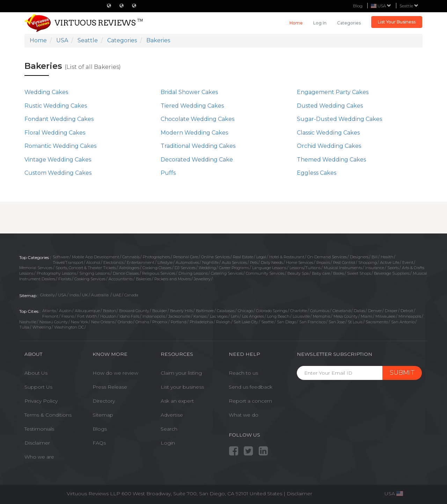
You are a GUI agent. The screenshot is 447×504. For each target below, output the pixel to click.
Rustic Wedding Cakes (56, 106)
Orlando (125, 322)
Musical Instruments (343, 268)
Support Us (38, 387)
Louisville (301, 316)
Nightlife (210, 262)
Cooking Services (90, 279)
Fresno (68, 316)
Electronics (113, 262)
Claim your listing (181, 373)
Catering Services (227, 273)
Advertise (172, 415)
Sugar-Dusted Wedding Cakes (339, 119)
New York (79, 322)
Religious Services (159, 273)
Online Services (215, 257)
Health (387, 257)
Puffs (168, 173)
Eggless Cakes (317, 173)
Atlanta (49, 311)
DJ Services (185, 268)
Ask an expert (177, 401)
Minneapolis (410, 316)
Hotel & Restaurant (287, 257)
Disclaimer (37, 443)
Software (61, 257)
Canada (131, 295)
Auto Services (234, 262)
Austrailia (100, 295)
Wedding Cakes (46, 92)
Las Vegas (219, 316)
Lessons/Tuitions (305, 268)
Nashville (28, 322)
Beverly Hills (181, 311)
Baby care (321, 273)
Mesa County (346, 316)
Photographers (156, 257)
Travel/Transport (68, 262)
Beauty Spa (298, 273)
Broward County (134, 311)
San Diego (287, 322)
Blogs (100, 429)
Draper (391, 311)
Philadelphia (201, 322)
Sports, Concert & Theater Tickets (86, 268)
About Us (36, 373)
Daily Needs (272, 262)
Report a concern (250, 401)
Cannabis (131, 257)
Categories (349, 23)
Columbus (320, 311)
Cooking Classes (157, 268)
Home (296, 23)
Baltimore (205, 311)
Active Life (390, 262)
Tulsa (24, 327)
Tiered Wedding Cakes (192, 106)
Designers (359, 257)
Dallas (359, 311)
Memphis (322, 316)
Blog (358, 6)
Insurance (375, 268)
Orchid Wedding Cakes (329, 146)
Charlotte (299, 311)
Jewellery (202, 279)
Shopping (368, 262)
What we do (244, 415)
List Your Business (397, 22)
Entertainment (141, 262)
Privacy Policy (41, 401)
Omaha (142, 322)
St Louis (355, 322)
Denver (375, 311)
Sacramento (377, 322)
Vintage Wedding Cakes (58, 160)
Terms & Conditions (48, 415)
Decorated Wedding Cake (197, 160)
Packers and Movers (173, 279)
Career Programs (234, 268)
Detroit (407, 311)
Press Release (110, 387)
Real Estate (243, 257)
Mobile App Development (96, 257)
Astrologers (129, 268)
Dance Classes (126, 273)
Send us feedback (251, 387)
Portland (179, 322)
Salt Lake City (246, 322)
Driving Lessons (193, 273)
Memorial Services (36, 268)
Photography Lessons (56, 273)
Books (339, 273)
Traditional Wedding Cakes (198, 146)
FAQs (99, 443)
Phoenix (160, 322)
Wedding (207, 268)
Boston (109, 311)
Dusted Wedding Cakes (330, 106)
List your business (182, 387)
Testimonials (39, 429)
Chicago (245, 311)
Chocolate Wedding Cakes (197, 119)
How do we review (115, 373)
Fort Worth (87, 316)
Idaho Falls (129, 316)
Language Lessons (269, 268)
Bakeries (144, 279)
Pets (254, 262)
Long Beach (278, 316)
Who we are (39, 457)
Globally (47, 295)
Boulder (160, 311)
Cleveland (342, 311)
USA (62, 295)
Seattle (409, 6)
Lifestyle (165, 262)
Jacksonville (179, 316)
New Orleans (103, 322)
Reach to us (243, 373)
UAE (117, 295)
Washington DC (69, 327)
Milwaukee (385, 316)
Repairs (323, 262)
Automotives (187, 262)
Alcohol (93, 262)
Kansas (200, 316)
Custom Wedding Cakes (58, 173)
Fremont (50, 316)
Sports (393, 268)
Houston (108, 316)
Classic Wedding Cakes (328, 133)
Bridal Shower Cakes (189, 92)
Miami (367, 316)
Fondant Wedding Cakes (59, 119)
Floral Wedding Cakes (55, 133)
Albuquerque (87, 311)
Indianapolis (154, 316)
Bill (375, 257)
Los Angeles (253, 316)
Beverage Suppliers (392, 273)
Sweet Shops (359, 273)
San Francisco (312, 322)
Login (168, 443)
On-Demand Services (327, 257)
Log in (320, 23)
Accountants (121, 279)
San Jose (337, 322)
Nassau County (54, 322)
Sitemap (103, 415)
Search (169, 429)
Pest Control (344, 262)
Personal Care (186, 257)
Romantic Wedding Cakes (60, 146)
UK (85, 295)
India (74, 295)
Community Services (265, 273)
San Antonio (403, 322)
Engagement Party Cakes (333, 92)
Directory (104, 401)
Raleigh (223, 322)
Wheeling (42, 327)
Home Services (300, 262)
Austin (65, 311)
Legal (261, 257)
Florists (65, 279)
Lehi (235, 316)
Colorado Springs (272, 311)
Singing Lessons (94, 273)
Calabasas (226, 311)
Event (408, 262)
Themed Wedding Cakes (331, 160)
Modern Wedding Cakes (194, 133)
